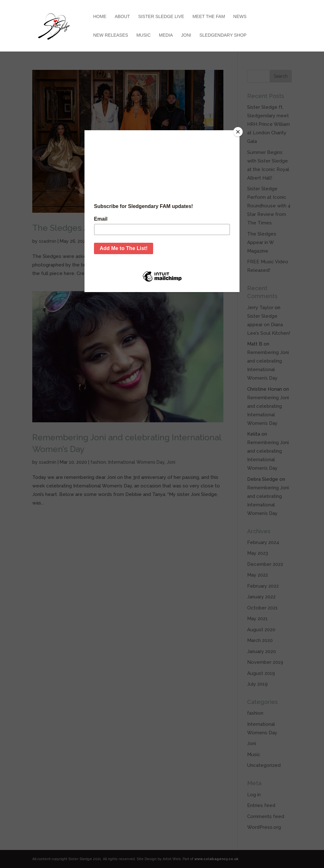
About (122, 17)
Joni (186, 35)
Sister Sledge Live (161, 17)
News (240, 17)
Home (100, 17)
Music (143, 35)
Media (166, 35)
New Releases (110, 35)
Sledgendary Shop (223, 35)
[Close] (238, 132)
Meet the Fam (209, 17)
